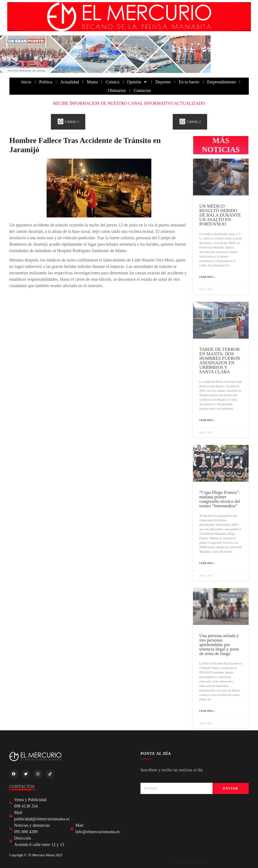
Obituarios (117, 90)
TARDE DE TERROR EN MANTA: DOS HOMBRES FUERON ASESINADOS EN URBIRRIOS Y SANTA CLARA (220, 361)
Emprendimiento (221, 82)
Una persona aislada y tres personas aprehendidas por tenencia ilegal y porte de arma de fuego (219, 645)
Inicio (26, 82)
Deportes (163, 82)
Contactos (142, 90)
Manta (92, 82)
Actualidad (69, 82)
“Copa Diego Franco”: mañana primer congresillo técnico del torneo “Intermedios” (220, 499)
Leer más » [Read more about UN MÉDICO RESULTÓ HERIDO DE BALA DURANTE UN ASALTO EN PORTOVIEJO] (207, 277)
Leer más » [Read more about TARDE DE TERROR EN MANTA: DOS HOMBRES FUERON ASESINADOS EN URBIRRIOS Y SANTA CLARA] (207, 420)
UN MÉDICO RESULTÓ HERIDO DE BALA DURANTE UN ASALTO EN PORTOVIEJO (220, 215)
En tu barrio (189, 82)
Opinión (137, 82)
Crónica (112, 82)
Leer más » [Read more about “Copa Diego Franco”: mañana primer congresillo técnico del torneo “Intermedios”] (207, 563)
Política (46, 82)
